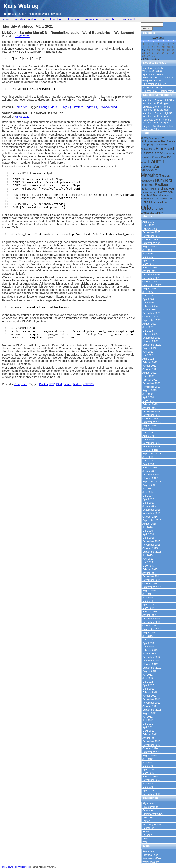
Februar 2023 (150, 334)
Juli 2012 (147, 675)
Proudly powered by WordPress (15, 867)
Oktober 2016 (150, 517)
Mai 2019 (148, 432)
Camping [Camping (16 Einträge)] (147, 144)
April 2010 (148, 769)
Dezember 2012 (151, 657)
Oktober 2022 (150, 341)
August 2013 (150, 633)
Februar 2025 (150, 267)
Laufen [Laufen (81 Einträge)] (156, 162)
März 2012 (148, 689)
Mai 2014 (148, 601)
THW (145, 838)
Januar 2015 (149, 573)
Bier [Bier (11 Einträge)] (163, 141)
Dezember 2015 (151, 541)
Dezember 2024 (151, 274)
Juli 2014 (147, 594)
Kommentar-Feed (152, 858)
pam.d (67, 384)
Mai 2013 (148, 640)
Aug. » (155, 59)
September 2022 (152, 345)
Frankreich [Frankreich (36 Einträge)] (166, 149)
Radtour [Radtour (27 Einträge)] (162, 185)
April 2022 (148, 359)
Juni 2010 (148, 762)
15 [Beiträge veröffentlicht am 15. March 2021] (143, 50)
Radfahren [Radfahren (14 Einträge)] (147, 185)
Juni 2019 (148, 429)
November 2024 (151, 278)
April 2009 (148, 790)
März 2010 (148, 773)
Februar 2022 (150, 362)
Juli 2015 (147, 555)
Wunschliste (131, 20)
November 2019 (151, 415)
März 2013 (148, 647)
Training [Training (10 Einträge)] (163, 199)
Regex (89, 107)
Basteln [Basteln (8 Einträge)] (157, 141)
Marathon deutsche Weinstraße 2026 (153, 70)
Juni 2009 (148, 783)
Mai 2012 (148, 682)
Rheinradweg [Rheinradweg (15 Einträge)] (165, 188)
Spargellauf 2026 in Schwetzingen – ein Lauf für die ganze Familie (158, 78)
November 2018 (151, 446)
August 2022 (150, 348)
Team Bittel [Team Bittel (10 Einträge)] (147, 199)
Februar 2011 (150, 734)
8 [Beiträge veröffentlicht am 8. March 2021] (143, 47)
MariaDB (56, 107)
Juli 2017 (147, 489)
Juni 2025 (148, 253)
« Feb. (145, 59)
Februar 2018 (150, 468)
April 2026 (148, 222)
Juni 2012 (148, 678)
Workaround (109, 107)
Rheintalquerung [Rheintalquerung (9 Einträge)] (149, 192)
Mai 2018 (148, 461)
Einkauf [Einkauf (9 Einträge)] (145, 149)
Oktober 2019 (150, 418)
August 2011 (150, 713)
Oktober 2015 (150, 548)
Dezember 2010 (151, 741)
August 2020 (150, 390)
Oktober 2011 (150, 706)
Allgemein (148, 803)
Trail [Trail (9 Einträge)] (155, 199)
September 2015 (152, 552)
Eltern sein (148, 817)
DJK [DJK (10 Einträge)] (156, 145)
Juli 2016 (147, 527)
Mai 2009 (148, 787)
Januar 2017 (149, 506)
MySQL (68, 107)
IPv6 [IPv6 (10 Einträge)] (169, 157)
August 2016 (150, 524)
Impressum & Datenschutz (101, 20)
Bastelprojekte (52, 20)
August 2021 (150, 373)
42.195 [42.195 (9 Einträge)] (144, 138)
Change (44, 107)
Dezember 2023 (151, 313)
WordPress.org (151, 862)
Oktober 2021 (150, 369)
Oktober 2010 (150, 748)
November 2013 (151, 622)
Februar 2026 (150, 229)
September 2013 (152, 629)
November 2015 (151, 545)
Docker (44, 384)
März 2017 (148, 503)
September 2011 (152, 710)
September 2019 (152, 422)
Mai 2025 (148, 257)
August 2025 (150, 246)
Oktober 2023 (150, 317)
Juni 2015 (148, 559)
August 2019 (150, 425)
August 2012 (150, 671)
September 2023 (152, 320)
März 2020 (148, 401)
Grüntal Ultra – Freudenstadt (158, 91)
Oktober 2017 (150, 478)
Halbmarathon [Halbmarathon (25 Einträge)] (152, 153)
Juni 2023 (148, 327)
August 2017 (150, 485)
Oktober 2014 (150, 583)
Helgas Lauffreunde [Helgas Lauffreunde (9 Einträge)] (151, 157)
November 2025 (151, 236)
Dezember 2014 (151, 576)
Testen (77, 384)
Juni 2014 (148, 597)
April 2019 (148, 436)
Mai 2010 (148, 766)
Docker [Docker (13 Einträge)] (163, 145)
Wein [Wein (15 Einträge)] (162, 209)
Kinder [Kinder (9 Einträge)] (144, 163)
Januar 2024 (149, 310)
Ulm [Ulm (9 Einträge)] (170, 199)
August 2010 (150, 755)
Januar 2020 (149, 408)
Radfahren (148, 828)
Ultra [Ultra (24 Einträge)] (145, 202)
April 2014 (148, 604)
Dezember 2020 (151, 383)
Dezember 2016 (151, 510)
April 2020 (148, 397)
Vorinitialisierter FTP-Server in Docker (32, 113)
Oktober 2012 (150, 664)
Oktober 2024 (150, 282)
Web (145, 842)
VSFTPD (88, 384)
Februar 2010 (150, 776)
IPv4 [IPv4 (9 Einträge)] (163, 157)
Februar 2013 (150, 650)
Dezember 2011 (151, 699)
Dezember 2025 (151, 232)
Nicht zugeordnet (152, 824)
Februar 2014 (150, 611)
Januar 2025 (149, 271)
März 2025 (148, 264)
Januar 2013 (149, 654)
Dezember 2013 (151, 618)
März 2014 (148, 608)
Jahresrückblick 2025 (154, 87)
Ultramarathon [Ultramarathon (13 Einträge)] (158, 202)
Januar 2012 (149, 696)
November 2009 (151, 780)
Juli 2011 (147, 717)
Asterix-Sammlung (26, 20)
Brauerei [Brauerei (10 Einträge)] (171, 141)
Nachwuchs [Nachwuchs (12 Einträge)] (148, 181)
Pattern (78, 107)
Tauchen (147, 835)
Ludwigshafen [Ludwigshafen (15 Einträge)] (150, 166)
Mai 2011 (148, 724)
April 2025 (148, 260)
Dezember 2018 (151, 443)
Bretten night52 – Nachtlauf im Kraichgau (158, 102)
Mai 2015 (148, 562)
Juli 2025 (147, 250)
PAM (59, 384)
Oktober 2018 (150, 450)
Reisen (146, 831)
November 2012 (151, 661)
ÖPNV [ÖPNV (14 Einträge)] (159, 213)
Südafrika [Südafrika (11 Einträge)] (167, 195)
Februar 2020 (150, 404)
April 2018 (148, 464)
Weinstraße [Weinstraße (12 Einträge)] (147, 213)
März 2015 (148, 566)
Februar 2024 (150, 306)
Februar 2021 (150, 380)
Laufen (146, 821)
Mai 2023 (148, 331)
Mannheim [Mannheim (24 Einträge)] (149, 170)
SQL (97, 107)
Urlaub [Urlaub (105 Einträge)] (149, 208)
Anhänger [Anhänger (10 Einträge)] (154, 138)
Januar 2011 (149, 738)
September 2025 (152, 243)
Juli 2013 (147, 636)
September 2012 (152, 668)
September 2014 (152, 587)
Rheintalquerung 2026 (155, 84)
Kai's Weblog (21, 6)
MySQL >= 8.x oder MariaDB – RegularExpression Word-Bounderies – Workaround (68, 33)
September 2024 (152, 285)
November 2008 (151, 794)
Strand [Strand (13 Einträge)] (157, 195)
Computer (21, 107)
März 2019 (148, 439)
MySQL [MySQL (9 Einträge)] (166, 176)
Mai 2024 (148, 296)
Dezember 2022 (151, 338)
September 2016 (152, 520)
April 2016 (148, 534)
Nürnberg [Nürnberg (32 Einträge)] (163, 180)
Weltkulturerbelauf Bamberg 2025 (158, 128)
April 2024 (148, 299)
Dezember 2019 (151, 411)
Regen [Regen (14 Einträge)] (145, 189)
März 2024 (148, 303)
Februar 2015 (150, 569)
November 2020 (151, 387)
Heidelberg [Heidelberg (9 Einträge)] (170, 154)
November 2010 (151, 745)
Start (6, 20)
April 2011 (148, 727)
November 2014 (151, 580)
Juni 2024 (148, 292)
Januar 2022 (149, 366)
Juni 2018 (148, 457)
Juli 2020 (147, 394)
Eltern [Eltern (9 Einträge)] (152, 149)
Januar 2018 (149, 471)
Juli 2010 (147, 759)
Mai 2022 (148, 355)
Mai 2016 (148, 531)
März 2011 (148, 731)
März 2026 (148, 225)
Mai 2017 (148, 496)
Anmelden (148, 851)
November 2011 (151, 703)
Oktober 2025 (150, 239)
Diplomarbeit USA (152, 814)
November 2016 (151, 513)
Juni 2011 (148, 720)
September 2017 (152, 482)
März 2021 (148, 376)
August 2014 (150, 590)
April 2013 (148, 643)
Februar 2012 (150, 692)
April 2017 (148, 499)
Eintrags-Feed (150, 855)
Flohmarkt (73, 20)
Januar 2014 (149, 615)
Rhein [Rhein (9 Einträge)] (153, 189)
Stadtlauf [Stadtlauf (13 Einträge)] (146, 195)
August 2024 (150, 289)
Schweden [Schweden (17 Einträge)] (166, 192)
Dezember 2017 (151, 475)
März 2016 (148, 538)
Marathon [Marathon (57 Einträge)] (151, 175)
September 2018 (152, 454)
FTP (52, 384)
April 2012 (148, 685)
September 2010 (152, 752)
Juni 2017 (148, 492)
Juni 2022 (148, 352)
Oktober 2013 (150, 626)
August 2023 (150, 324)
